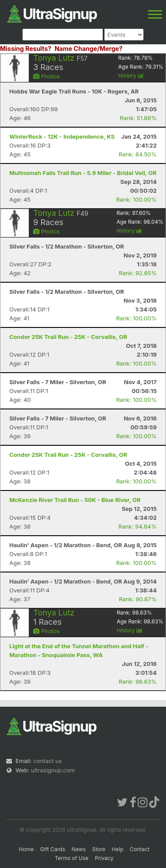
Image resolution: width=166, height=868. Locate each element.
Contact (140, 849)
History (131, 76)
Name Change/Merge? (89, 49)
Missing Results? (26, 49)
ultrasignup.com (53, 770)
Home (27, 849)
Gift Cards (53, 849)
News (79, 849)
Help (117, 849)
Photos (46, 76)
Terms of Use (72, 858)
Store (99, 849)
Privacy (104, 858)
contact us (47, 761)
